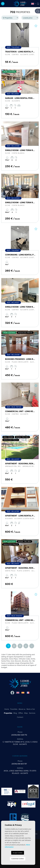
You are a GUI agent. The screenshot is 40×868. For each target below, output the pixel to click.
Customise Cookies (18, 859)
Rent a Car (31, 709)
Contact (20, 717)
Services (32, 713)
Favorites (14, 709)
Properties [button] (8, 713)
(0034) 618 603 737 (19, 764)
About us (22, 709)
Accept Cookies (18, 853)
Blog (15, 713)
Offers (21, 713)
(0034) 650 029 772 (19, 735)
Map (26, 713)
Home (7, 709)
